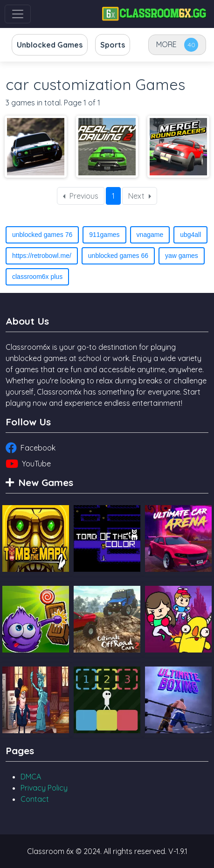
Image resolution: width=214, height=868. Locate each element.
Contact (35, 799)
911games (104, 235)
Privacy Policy (44, 788)
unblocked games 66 (118, 256)
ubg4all (190, 235)
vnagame (150, 235)
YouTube (28, 464)
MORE (166, 44)
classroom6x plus (37, 277)
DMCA (31, 777)
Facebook (31, 448)
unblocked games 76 (42, 235)
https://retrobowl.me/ (42, 256)
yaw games (182, 256)
